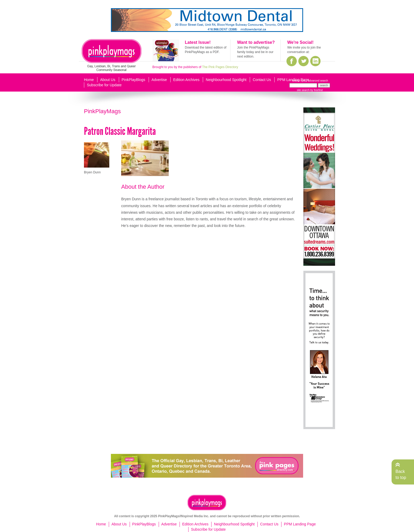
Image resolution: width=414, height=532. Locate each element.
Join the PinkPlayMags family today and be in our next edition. (255, 52)
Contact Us (262, 80)
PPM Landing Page (293, 80)
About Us (108, 80)
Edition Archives (186, 80)
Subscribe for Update (104, 85)
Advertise (159, 80)
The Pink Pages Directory (220, 67)
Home (89, 80)
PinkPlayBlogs (134, 80)
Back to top (401, 474)
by (316, 90)
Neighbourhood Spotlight (226, 80)
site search (303, 90)
